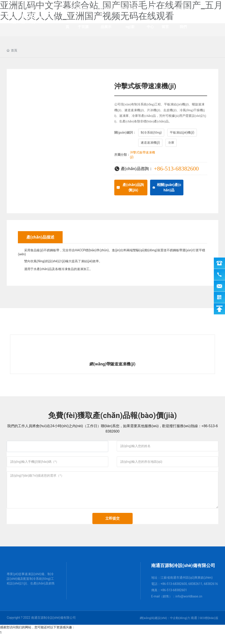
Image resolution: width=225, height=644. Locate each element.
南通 (194, 626)
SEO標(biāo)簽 (209, 626)
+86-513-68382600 (176, 169)
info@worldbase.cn (189, 605)
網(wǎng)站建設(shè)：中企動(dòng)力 (165, 626)
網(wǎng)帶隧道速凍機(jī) (112, 364)
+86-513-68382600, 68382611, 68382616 (189, 592)
